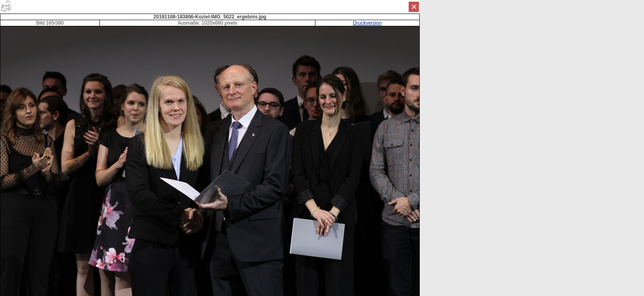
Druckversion (367, 23)
